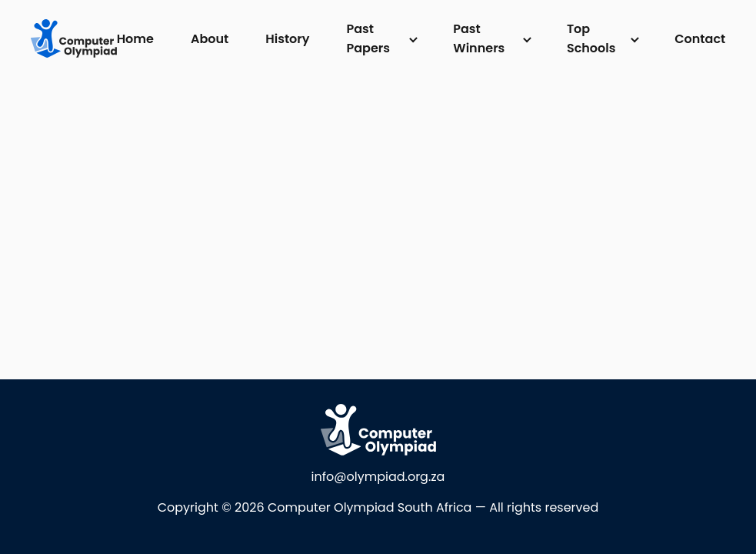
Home (135, 39)
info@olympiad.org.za (378, 477)
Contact (700, 39)
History (287, 39)
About (210, 39)
